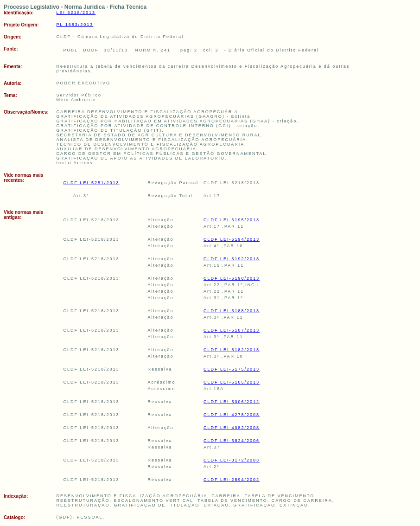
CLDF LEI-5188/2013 (232, 311)
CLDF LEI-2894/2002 (232, 480)
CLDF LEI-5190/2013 (232, 278)
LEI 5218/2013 (76, 13)
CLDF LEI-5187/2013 (232, 330)
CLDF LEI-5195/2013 (232, 220)
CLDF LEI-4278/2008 (232, 415)
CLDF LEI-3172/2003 (232, 460)
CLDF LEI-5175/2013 (232, 369)
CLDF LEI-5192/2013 (232, 259)
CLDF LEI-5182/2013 (232, 350)
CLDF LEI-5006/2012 (232, 402)
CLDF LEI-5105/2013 (232, 382)
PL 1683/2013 (75, 25)
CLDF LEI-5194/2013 (232, 239)
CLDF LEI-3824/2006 (232, 441)
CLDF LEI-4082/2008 (232, 428)
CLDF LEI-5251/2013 (92, 183)
